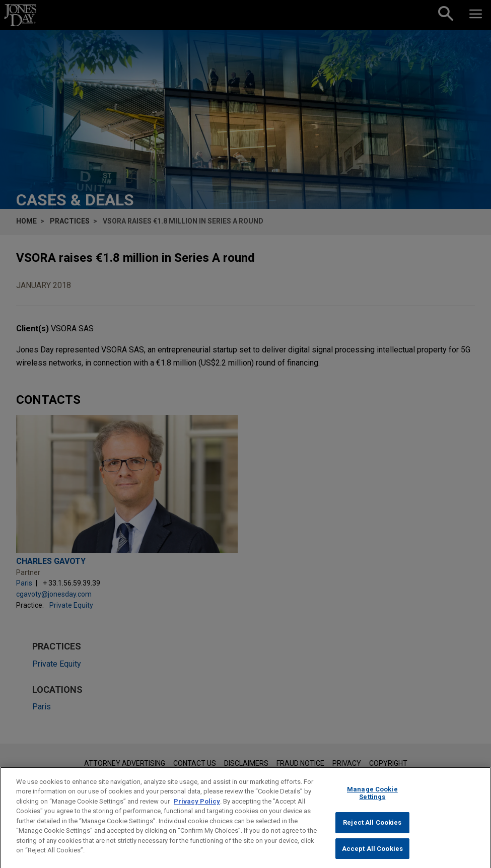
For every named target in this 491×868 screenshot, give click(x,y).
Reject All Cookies (372, 833)
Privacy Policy (197, 811)
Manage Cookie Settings (372, 803)
